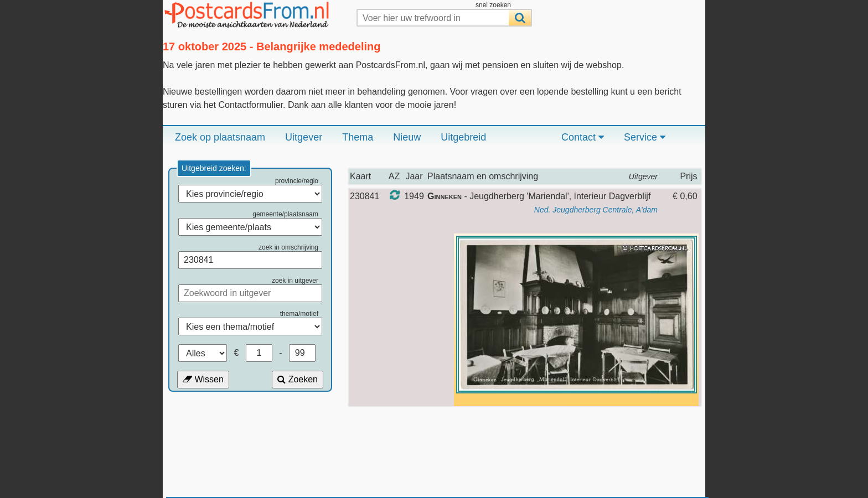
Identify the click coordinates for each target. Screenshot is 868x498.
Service (645, 137)
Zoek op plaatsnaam (220, 137)
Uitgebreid (463, 137)
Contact (583, 137)
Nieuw (407, 137)
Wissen (203, 379)
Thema (358, 137)
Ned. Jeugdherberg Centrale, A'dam (596, 210)
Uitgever (304, 137)
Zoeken (298, 379)
